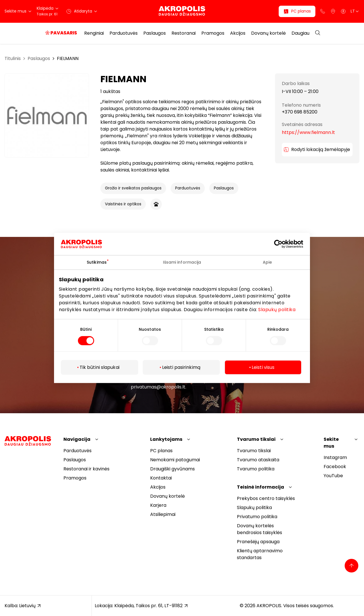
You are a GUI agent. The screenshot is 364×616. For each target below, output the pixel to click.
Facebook (335, 467)
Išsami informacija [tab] (182, 262)
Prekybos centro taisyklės (266, 498)
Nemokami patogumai (175, 460)
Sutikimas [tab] (97, 262)
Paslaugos (155, 33)
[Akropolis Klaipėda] (182, 11)
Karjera (158, 505)
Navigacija (77, 439)
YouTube (333, 476)
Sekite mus (331, 443)
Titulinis (13, 58)
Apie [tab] (267, 262)
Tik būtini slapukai (100, 367)
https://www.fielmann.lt (308, 132)
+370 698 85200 (300, 112)
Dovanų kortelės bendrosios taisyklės (259, 529)
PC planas (161, 451)
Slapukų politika (277, 309)
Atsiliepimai (163, 514)
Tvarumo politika (256, 469)
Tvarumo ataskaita (258, 460)
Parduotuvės (124, 33)
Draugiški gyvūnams (172, 469)
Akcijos (238, 33)
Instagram (335, 457)
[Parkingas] (333, 11)
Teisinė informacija (260, 487)
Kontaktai (161, 478)
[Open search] (318, 33)
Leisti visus (263, 367)
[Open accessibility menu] (343, 11)
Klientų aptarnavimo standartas (260, 554)
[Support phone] (323, 11)
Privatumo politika (257, 517)
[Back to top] (351, 566)
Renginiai (94, 33)
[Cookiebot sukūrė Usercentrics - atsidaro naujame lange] (283, 244)
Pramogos (213, 33)
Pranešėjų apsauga (258, 542)
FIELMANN (68, 58)
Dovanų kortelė (268, 33)
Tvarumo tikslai (256, 439)
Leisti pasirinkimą (181, 367)
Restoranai (184, 33)
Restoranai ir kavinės (86, 469)
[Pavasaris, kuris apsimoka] (61, 33)
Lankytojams (166, 439)
